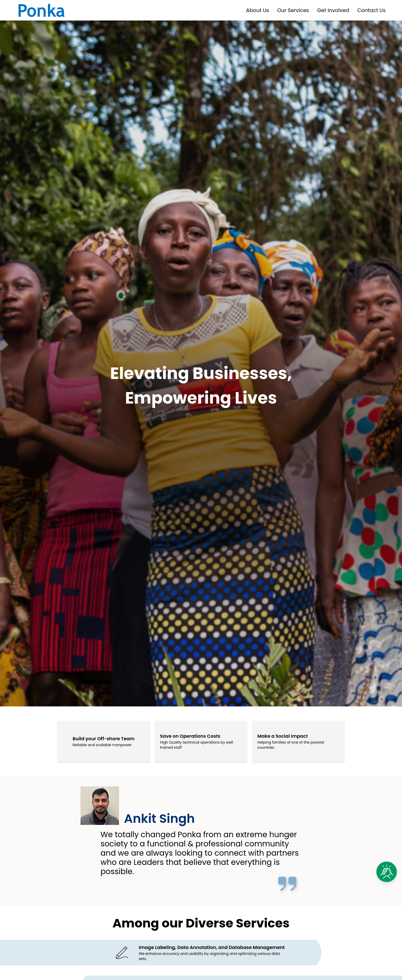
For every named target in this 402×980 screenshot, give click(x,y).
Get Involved (333, 10)
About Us (258, 10)
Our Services (293, 10)
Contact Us (371, 10)
